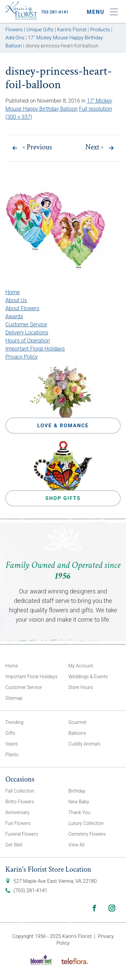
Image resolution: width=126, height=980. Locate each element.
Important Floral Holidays (35, 349)
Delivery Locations (27, 333)
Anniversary (17, 812)
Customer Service (26, 324)
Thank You (79, 812)
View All (77, 845)
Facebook (94, 908)
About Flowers (22, 308)
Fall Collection (20, 791)
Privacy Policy (22, 357)
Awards (14, 316)
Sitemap (14, 698)
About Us (16, 300)
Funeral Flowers (22, 834)
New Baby (79, 802)
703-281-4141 (55, 12)
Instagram (112, 908)
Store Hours (81, 687)
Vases (12, 744)
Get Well (14, 845)
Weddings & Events (88, 677)
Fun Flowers (18, 823)
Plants (12, 755)
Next (94, 147)
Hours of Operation (28, 341)
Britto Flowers (20, 802)
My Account (81, 666)
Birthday (77, 791)
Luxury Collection (86, 823)
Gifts (10, 733)
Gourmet (78, 722)
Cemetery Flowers (87, 834)
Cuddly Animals (85, 744)
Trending (14, 722)
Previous (37, 147)
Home (13, 292)
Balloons (77, 733)
